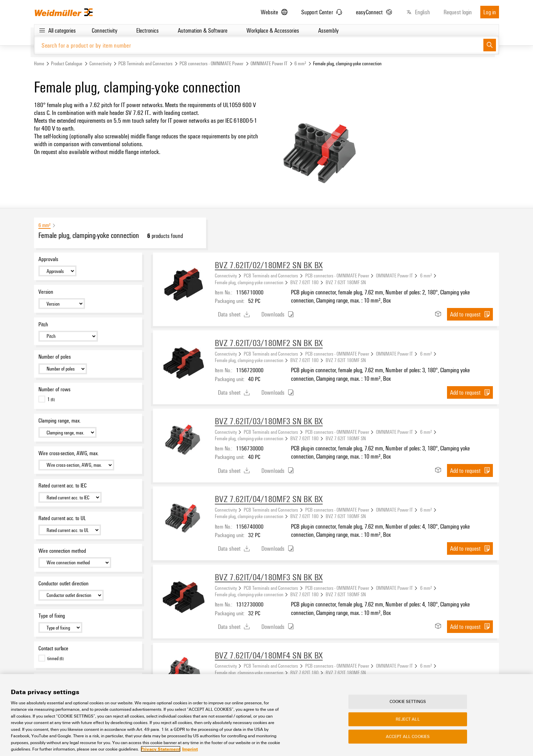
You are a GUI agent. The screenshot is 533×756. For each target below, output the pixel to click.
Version (46, 292)
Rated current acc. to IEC (63, 485)
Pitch (43, 324)
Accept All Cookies (408, 737)
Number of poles (55, 357)
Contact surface (53, 648)
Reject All (408, 719)
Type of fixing (52, 616)
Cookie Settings (408, 702)
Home (39, 63)
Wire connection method (62, 551)
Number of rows (54, 389)
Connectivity (100, 63)
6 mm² (300, 63)
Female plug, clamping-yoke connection (249, 282)
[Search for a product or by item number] (259, 45)
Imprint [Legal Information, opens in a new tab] (190, 749)
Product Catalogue (67, 63)
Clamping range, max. (59, 420)
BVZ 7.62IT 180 (304, 282)
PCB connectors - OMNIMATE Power (211, 63)
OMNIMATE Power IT (269, 63)
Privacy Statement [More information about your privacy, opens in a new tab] (161, 749)
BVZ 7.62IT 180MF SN (346, 282)
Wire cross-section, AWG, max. (68, 453)
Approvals (48, 259)
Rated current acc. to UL (62, 518)
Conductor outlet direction (63, 583)
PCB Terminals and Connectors (145, 63)
